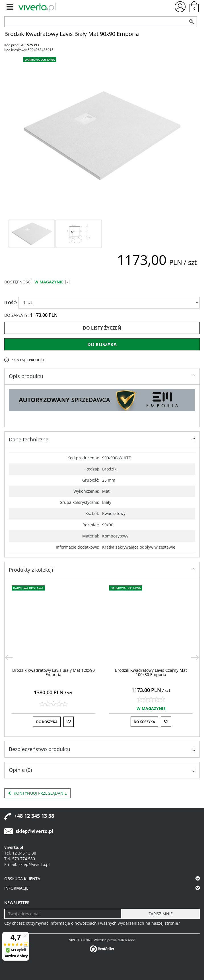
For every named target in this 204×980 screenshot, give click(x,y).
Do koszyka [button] (47, 722)
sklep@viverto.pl (34, 831)
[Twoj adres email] (63, 914)
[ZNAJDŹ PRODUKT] (95, 22)
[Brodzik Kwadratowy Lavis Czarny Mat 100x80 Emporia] (151, 672)
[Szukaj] (191, 22)
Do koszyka (102, 344)
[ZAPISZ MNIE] (160, 914)
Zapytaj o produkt (28, 360)
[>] (195, 658)
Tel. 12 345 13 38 (20, 853)
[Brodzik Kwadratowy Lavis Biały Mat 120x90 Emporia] (53, 672)
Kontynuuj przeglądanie (37, 793)
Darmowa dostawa (40, 60)
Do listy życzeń (102, 328)
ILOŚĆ (11, 303)
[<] (9, 658)
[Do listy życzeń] (69, 722)
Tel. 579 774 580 (20, 859)
